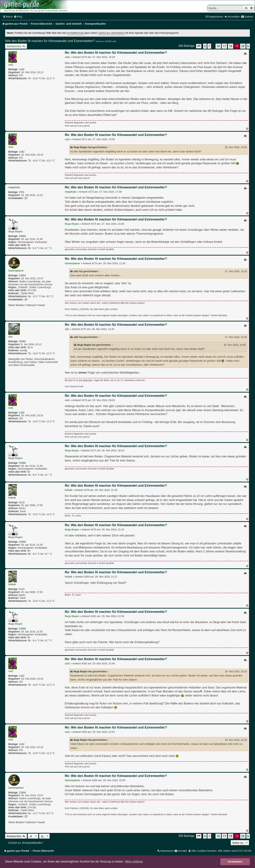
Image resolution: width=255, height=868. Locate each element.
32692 (22, 341)
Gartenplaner (16, 271)
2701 (22, 192)
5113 (22, 502)
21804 (22, 275)
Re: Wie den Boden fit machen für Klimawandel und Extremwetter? (116, 53)
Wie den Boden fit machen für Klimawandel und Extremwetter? (50, 41)
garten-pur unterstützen (112, 33)
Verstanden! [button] (235, 862)
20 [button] (243, 46)
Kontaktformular (75, 33)
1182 (22, 69)
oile (10, 337)
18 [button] (231, 46)
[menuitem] (18, 17)
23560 (22, 236)
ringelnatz (14, 187)
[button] (199, 46)
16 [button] (218, 46)
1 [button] (209, 46)
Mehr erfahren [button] (134, 862)
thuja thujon (80, 147)
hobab (12, 498)
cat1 (11, 65)
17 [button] (224, 46)
